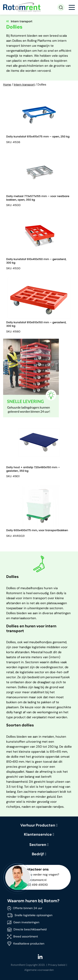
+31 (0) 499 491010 (35, 885)
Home (7, 84)
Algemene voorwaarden (39, 970)
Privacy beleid (57, 965)
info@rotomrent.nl (34, 880)
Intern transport (24, 84)
